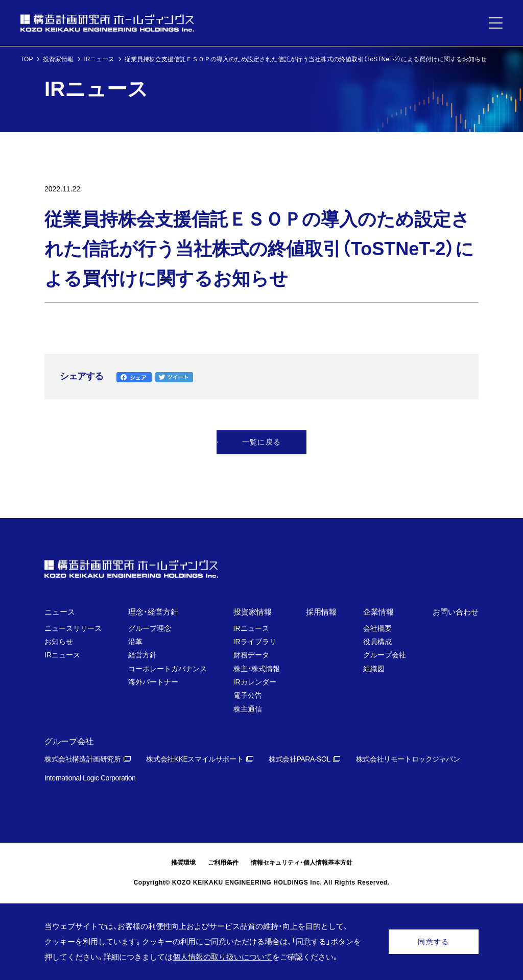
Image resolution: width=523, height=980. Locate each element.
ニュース (60, 612)
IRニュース (99, 59)
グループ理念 (150, 628)
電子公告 (248, 695)
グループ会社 (385, 655)
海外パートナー (153, 682)
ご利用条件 (223, 863)
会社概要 (377, 628)
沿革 (135, 642)
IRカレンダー (255, 682)
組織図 (374, 669)
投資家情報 (58, 59)
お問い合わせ (456, 612)
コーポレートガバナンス (168, 669)
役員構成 (377, 642)
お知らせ (59, 642)
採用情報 (321, 612)
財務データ (251, 655)
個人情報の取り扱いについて (222, 957)
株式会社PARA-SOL (300, 759)
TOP (27, 59)
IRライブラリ (255, 642)
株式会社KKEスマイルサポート (195, 759)
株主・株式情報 (257, 669)
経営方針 (142, 655)
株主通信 (248, 709)
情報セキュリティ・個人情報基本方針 (302, 863)
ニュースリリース (73, 628)
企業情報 (378, 612)
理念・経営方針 (153, 612)
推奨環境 (183, 863)
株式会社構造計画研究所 (82, 759)
